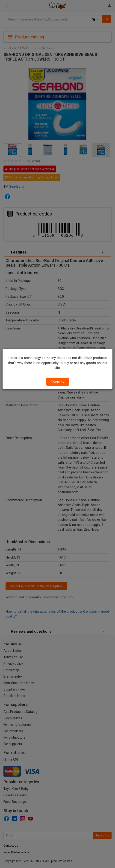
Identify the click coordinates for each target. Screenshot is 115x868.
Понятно (58, 382)
